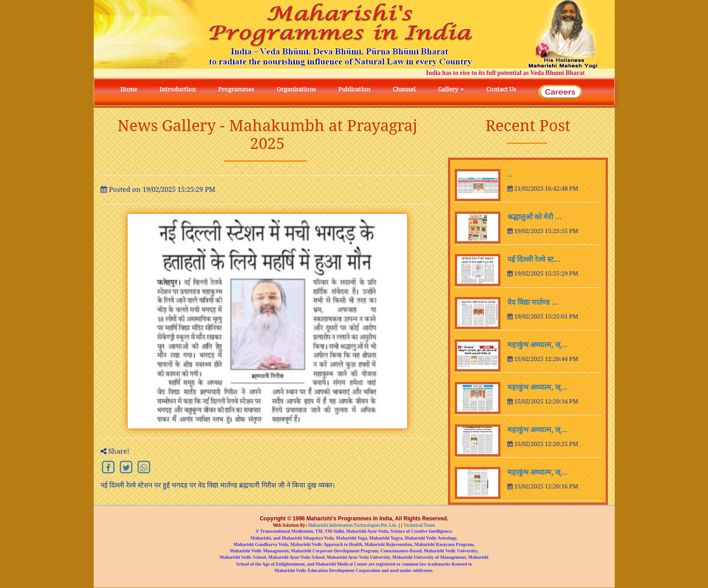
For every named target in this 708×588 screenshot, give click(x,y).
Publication (354, 89)
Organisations (296, 89)
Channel (404, 89)
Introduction (178, 89)
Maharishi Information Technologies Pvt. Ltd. (352, 526)
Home (129, 89)
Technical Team (419, 526)
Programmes (236, 89)
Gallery (451, 89)
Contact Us (501, 89)
